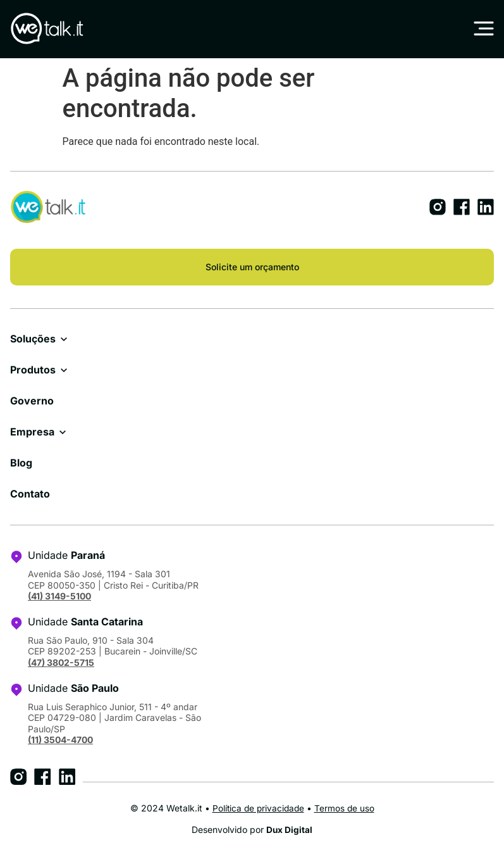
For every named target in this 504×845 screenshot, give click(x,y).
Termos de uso (346, 808)
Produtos (33, 370)
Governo (32, 401)
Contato (30, 494)
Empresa (32, 432)
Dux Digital (290, 829)
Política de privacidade (258, 808)
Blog (21, 463)
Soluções (33, 339)
